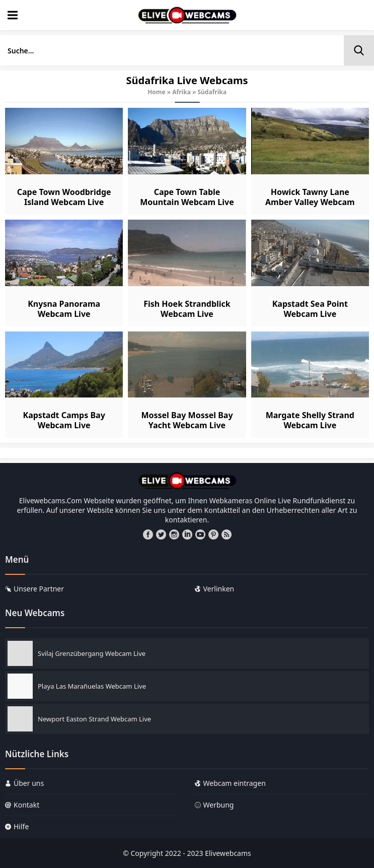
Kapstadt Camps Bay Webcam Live (64, 420)
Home (157, 92)
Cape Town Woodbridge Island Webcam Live (64, 197)
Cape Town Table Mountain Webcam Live (187, 197)
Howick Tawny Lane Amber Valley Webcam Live (310, 202)
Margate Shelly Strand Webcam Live (310, 420)
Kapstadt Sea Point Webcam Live (310, 309)
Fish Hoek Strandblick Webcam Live (187, 309)
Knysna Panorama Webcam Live (64, 309)
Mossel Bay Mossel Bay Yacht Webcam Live (187, 420)
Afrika (181, 92)
